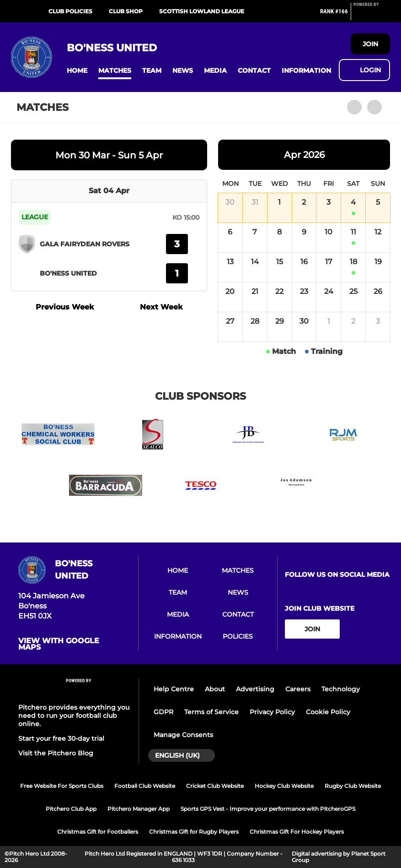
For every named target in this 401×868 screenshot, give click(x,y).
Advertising (255, 689)
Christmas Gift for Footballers (98, 832)
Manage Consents (183, 735)
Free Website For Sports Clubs (62, 786)
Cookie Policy (328, 712)
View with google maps (59, 644)
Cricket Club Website (215, 786)
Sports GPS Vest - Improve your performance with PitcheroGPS (268, 809)
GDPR (163, 712)
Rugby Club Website (353, 786)
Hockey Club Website (284, 786)
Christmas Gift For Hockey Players (297, 832)
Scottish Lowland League (202, 11)
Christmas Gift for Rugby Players (194, 832)
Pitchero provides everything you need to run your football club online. (74, 716)
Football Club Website (145, 786)
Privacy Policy (272, 712)
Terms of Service (211, 712)
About (215, 689)
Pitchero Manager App (139, 809)
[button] (77, 71)
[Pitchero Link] (372, 15)
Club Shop (126, 11)
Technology (341, 689)
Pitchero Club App (71, 809)
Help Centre (174, 689)
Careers (298, 689)
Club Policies (70, 11)
